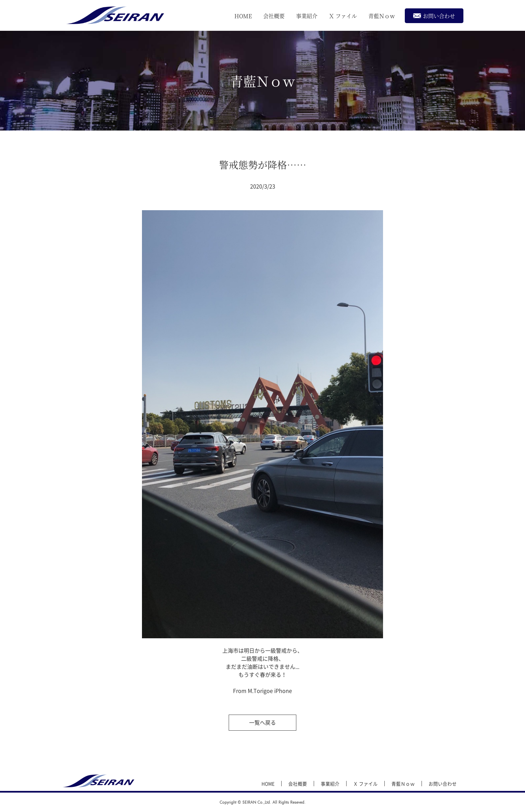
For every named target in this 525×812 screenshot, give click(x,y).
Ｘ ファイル (343, 16)
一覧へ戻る (262, 722)
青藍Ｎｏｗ (382, 16)
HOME (243, 16)
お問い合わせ (434, 16)
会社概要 (274, 16)
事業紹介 (307, 16)
